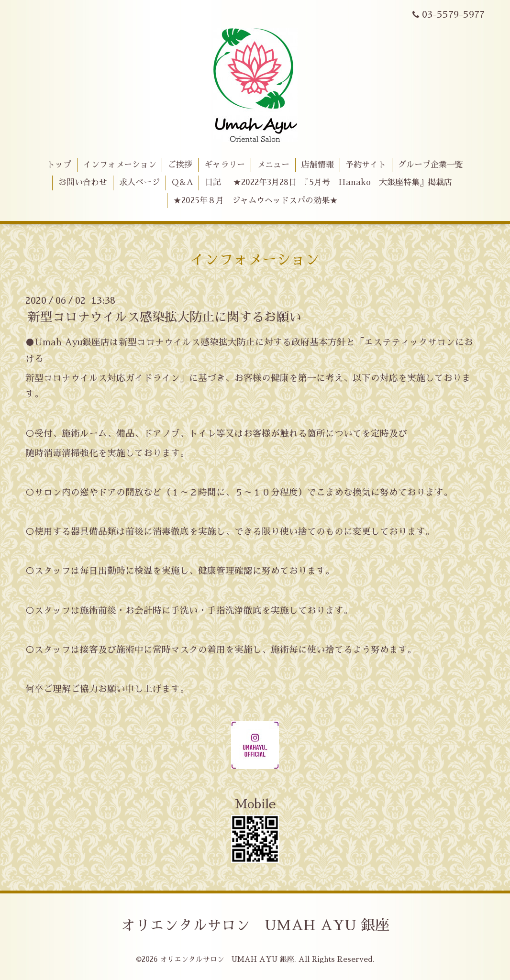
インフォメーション (120, 165)
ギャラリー (225, 165)
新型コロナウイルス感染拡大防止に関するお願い (165, 317)
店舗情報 (318, 165)
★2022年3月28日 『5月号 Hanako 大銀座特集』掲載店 (343, 182)
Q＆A (183, 182)
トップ (59, 165)
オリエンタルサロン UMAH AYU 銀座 (255, 925)
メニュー (273, 165)
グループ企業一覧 (431, 165)
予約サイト (366, 165)
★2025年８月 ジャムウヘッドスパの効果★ (255, 201)
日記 (213, 182)
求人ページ (139, 182)
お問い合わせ (83, 182)
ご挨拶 (180, 165)
